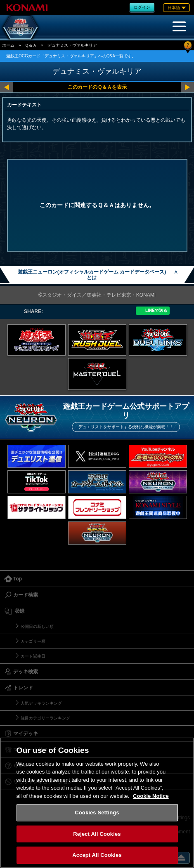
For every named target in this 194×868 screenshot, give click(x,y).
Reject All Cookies (97, 834)
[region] (97, 803)
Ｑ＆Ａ (31, 45)
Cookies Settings (97, 813)
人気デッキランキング (41, 703)
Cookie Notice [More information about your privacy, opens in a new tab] (151, 796)
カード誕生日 (33, 656)
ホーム (8, 45)
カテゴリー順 (33, 641)
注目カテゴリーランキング (45, 718)
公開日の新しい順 (37, 626)
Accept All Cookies (97, 855)
